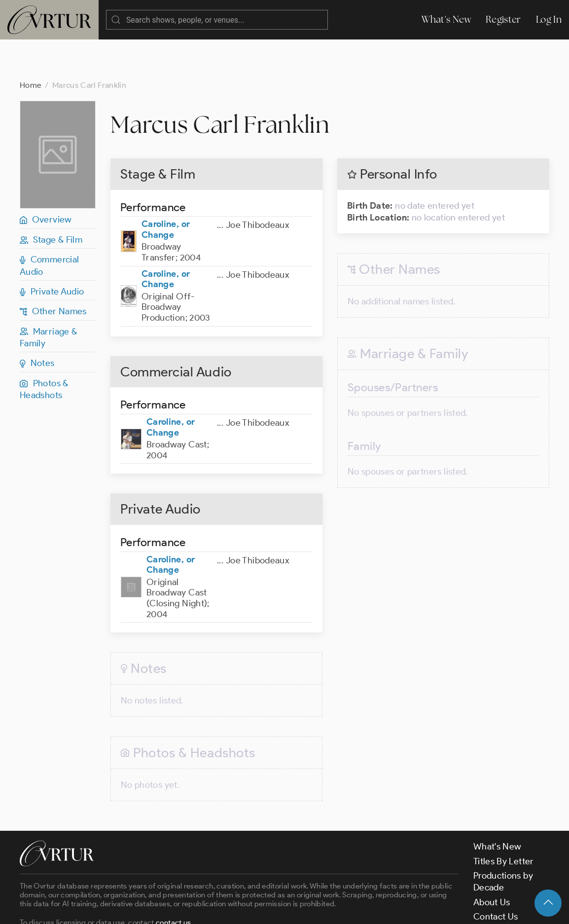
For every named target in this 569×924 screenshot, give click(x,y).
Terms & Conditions (178, 908)
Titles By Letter (504, 822)
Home (31, 46)
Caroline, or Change (166, 190)
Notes (37, 324)
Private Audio (52, 252)
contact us (174, 883)
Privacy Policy (252, 908)
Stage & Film (51, 200)
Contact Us (496, 877)
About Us (492, 863)
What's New (446, 19)
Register (503, 19)
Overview (46, 180)
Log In (549, 19)
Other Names (53, 272)
